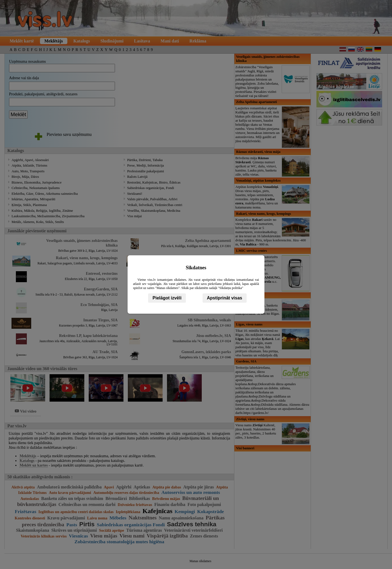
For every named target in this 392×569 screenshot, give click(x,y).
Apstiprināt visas (225, 298)
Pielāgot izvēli (167, 298)
